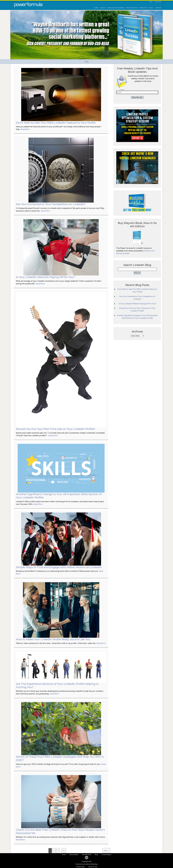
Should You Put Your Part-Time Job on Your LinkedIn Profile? (56, 429)
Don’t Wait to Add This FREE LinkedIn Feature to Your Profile (56, 123)
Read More (25, 129)
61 (64, 851)
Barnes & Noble (123, 253)
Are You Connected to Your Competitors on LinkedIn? (51, 204)
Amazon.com (149, 251)
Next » (106, 851)
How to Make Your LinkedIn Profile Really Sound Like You (53, 639)
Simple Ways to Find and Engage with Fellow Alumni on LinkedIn (59, 567)
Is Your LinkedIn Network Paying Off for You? (45, 277)
